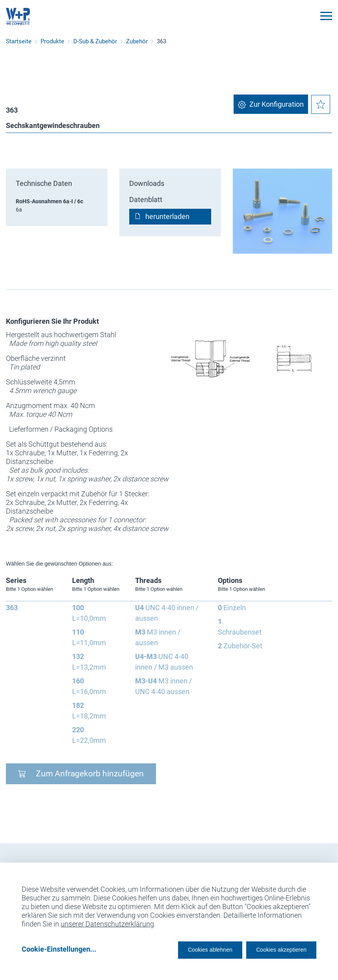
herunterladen (167, 216)
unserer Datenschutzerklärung (107, 921)
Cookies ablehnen (186, 949)
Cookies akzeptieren (274, 949)
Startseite (19, 41)
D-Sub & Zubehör (95, 41)
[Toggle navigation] (326, 16)
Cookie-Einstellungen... (59, 949)
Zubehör (137, 41)
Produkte (52, 41)
